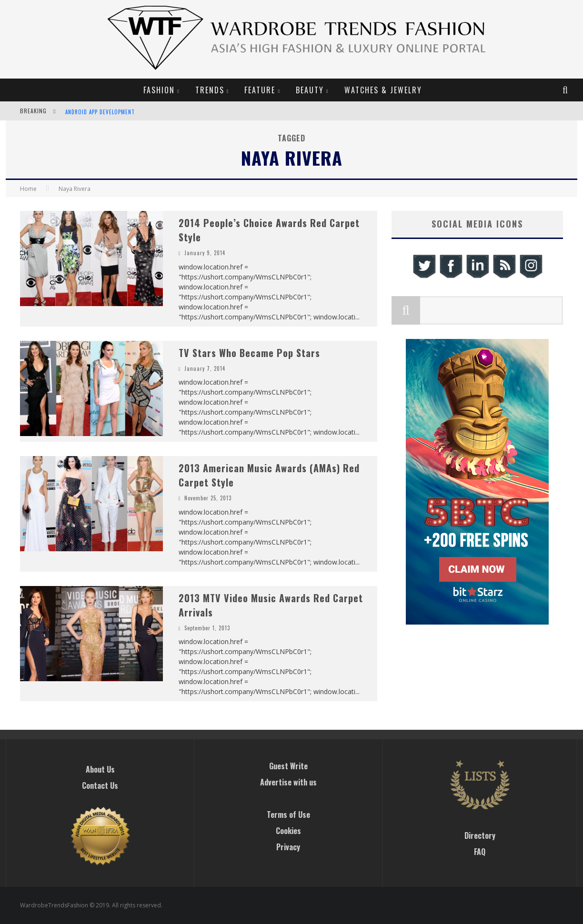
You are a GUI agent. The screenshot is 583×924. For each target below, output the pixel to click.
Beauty (310, 90)
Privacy (288, 847)
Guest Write (288, 766)
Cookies (288, 831)
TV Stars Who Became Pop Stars (249, 353)
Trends (210, 90)
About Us (100, 769)
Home (28, 189)
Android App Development (100, 112)
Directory (480, 835)
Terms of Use (288, 815)
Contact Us (100, 785)
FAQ (480, 852)
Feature (260, 90)
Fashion (159, 90)
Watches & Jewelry (383, 90)
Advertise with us (288, 782)
